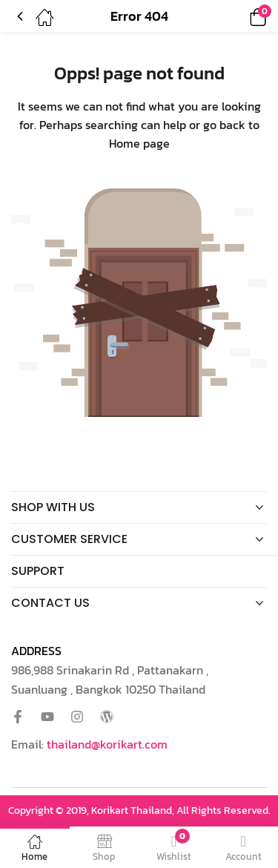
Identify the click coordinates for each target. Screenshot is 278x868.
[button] (237, 16)
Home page (139, 143)
